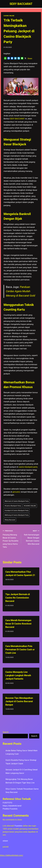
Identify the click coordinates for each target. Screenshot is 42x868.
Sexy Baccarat (10, 520)
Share (30, 59)
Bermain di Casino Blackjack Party (17, 501)
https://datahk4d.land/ (12, 806)
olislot (5, 841)
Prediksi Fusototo (10, 809)
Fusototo (19, 826)
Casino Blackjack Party (13, 506)
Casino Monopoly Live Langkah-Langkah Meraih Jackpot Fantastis (18, 675)
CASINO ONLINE (9, 16)
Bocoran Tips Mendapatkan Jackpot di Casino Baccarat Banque (19, 701)
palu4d (6, 847)
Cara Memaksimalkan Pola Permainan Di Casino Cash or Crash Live (20, 650)
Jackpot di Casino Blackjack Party (17, 510)
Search (6, 732)
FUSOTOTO (7, 803)
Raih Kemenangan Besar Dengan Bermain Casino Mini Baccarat (31, 537)
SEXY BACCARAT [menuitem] (17, 119)
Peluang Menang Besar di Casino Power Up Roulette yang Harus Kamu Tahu (11, 539)
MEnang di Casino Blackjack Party (17, 515)
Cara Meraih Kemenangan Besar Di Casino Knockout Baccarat (18, 624)
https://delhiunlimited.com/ (12, 855)
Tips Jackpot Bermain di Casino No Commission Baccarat (18, 598)
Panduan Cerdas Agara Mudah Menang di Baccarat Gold (20, 291)
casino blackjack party (28, 467)
